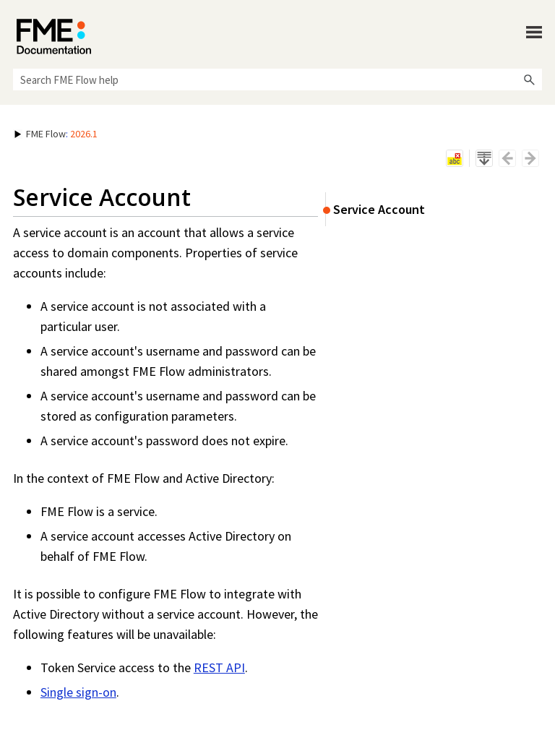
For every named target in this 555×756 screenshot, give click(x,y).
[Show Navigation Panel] (534, 33)
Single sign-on (78, 692)
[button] (529, 80)
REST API (219, 667)
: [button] (56, 134)
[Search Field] (277, 80)
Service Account (379, 209)
